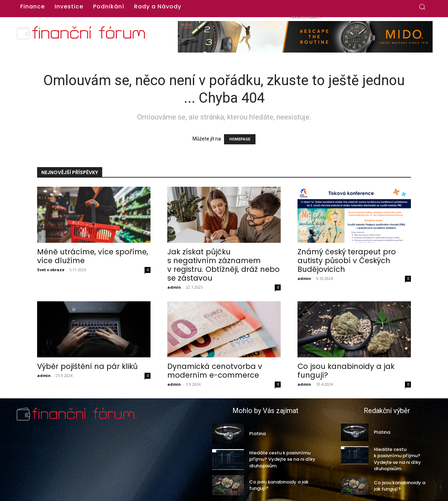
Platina (257, 434)
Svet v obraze (51, 270)
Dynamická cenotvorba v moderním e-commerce (215, 371)
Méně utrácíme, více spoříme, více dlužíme (93, 256)
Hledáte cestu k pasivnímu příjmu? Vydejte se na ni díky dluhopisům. (282, 459)
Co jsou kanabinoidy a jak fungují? (346, 371)
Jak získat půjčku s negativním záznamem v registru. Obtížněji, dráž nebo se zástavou (223, 265)
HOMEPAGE (240, 139)
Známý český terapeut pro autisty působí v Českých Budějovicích (347, 260)
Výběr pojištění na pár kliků (87, 366)
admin (174, 287)
